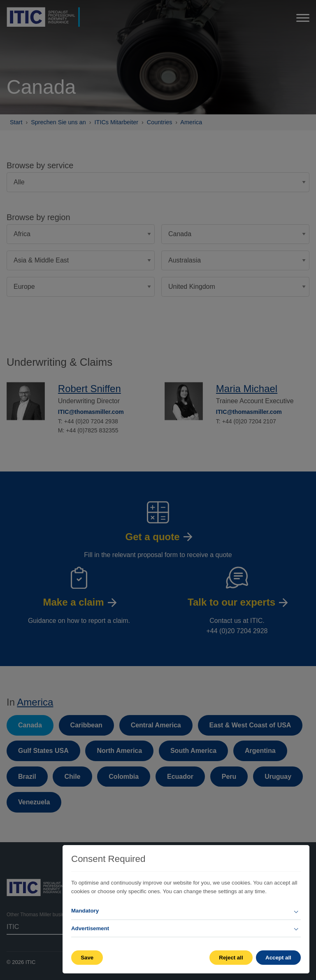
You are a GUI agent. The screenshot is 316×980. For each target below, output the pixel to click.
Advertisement (90, 928)
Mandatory (85, 911)
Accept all (278, 958)
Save (87, 958)
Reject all (231, 958)
